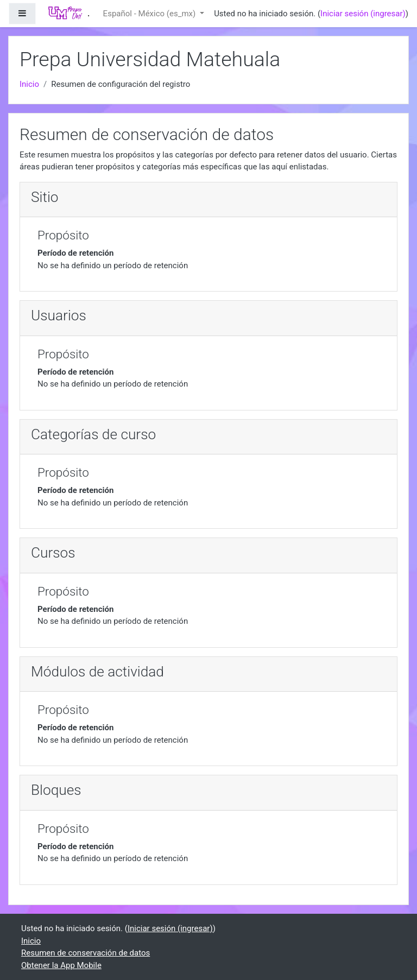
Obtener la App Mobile (61, 965)
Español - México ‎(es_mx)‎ (150, 14)
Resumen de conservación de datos (86, 953)
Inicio (29, 84)
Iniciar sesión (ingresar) (363, 14)
